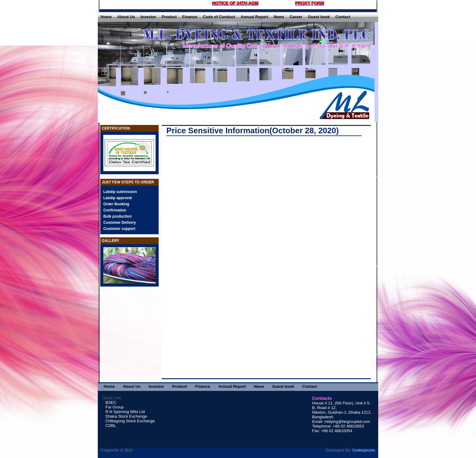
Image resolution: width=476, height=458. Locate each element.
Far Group (115, 407)
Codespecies (364, 450)
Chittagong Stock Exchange (130, 421)
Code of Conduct (219, 17)
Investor (148, 17)
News (279, 17)
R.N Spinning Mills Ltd (125, 412)
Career (296, 17)
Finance (190, 17)
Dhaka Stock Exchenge (126, 416)
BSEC (111, 402)
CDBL (111, 426)
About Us (126, 17)
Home (106, 17)
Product (169, 17)
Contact (343, 17)
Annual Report (254, 17)
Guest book (319, 17)
